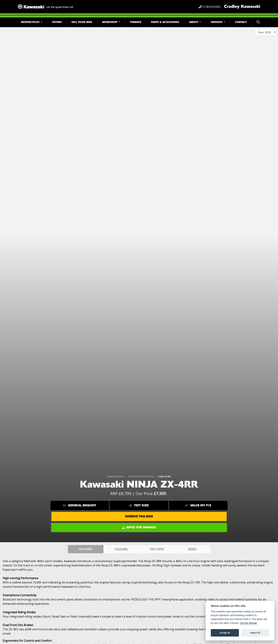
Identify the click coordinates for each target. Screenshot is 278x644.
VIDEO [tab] (192, 549)
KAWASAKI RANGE (115, 476)
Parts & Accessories (165, 22)
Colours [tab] (121, 549)
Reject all (255, 633)
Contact (241, 22)
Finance (136, 22)
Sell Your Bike (82, 22)
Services (217, 22)
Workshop (110, 22)
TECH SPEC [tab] (157, 549)
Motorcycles (31, 22)
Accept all (225, 633)
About (194, 22)
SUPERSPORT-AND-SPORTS (141, 476)
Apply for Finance (139, 527)
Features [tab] (86, 549)
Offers (57, 22)
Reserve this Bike (139, 516)
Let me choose (249, 623)
